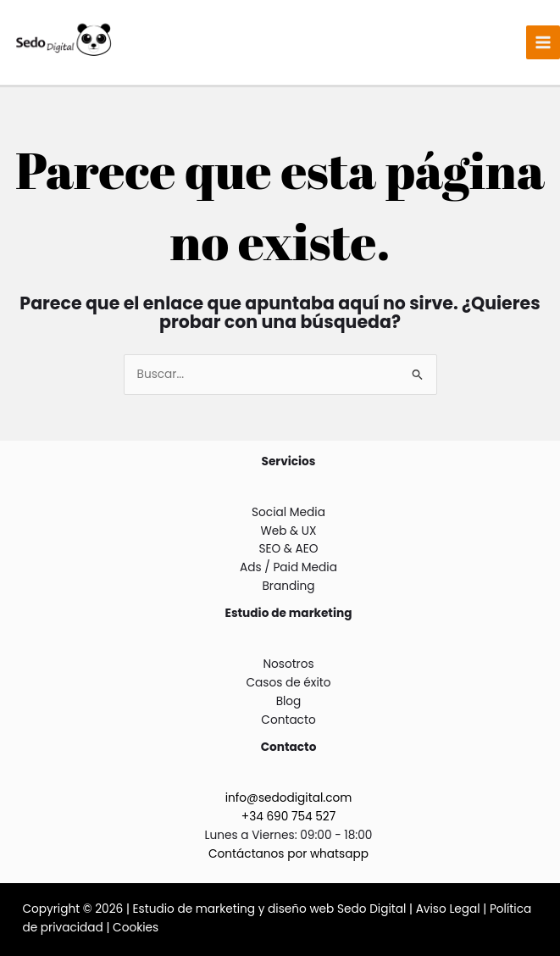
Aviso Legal (448, 909)
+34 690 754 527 (288, 817)
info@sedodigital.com (289, 798)
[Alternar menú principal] (543, 43)
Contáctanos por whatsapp (288, 854)
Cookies (136, 928)
